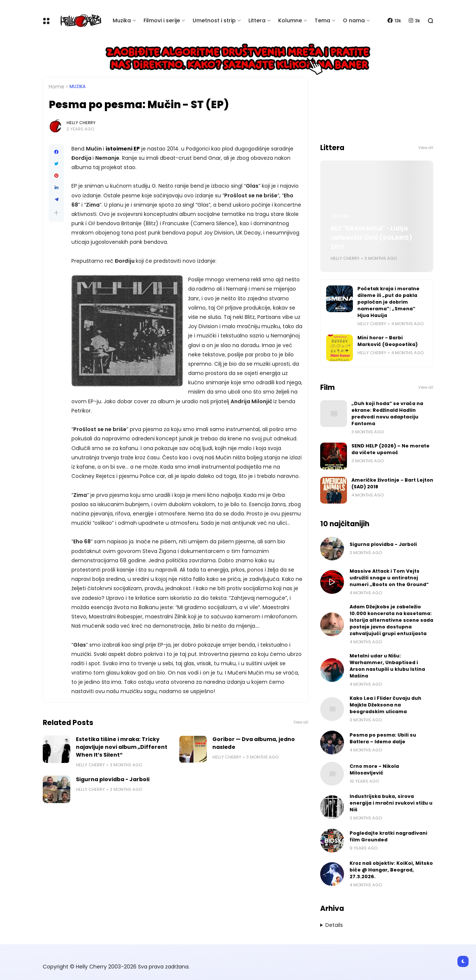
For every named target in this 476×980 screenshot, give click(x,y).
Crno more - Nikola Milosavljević (374, 769)
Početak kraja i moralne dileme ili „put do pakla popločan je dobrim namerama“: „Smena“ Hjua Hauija (388, 302)
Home (57, 87)
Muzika (122, 20)
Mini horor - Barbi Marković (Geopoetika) (387, 341)
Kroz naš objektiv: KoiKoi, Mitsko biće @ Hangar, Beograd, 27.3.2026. (391, 870)
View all (301, 722)
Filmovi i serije (162, 20)
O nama (354, 20)
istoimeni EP (123, 149)
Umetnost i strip (214, 20)
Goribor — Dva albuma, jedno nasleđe (254, 743)
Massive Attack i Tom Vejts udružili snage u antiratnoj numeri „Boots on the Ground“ (389, 578)
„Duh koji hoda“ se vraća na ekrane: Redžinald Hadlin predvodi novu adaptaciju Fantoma (387, 413)
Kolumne (290, 20)
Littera (257, 20)
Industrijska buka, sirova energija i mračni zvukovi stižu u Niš (391, 803)
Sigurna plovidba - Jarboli (113, 779)
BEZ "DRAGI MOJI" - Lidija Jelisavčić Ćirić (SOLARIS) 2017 (371, 238)
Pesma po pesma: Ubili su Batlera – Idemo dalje (383, 738)
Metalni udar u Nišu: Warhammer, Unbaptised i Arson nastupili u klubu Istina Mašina (387, 666)
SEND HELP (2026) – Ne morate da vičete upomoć (390, 449)
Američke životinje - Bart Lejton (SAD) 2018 (392, 483)
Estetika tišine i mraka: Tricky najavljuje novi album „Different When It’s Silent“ (122, 747)
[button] (56, 213)
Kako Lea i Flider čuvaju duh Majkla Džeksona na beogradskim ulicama (385, 705)
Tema (322, 20)
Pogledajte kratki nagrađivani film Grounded (388, 836)
